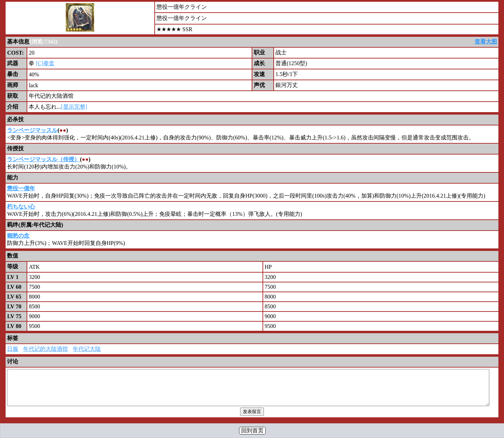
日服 (13, 349)
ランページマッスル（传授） (43, 159)
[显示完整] (74, 107)
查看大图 (486, 42)
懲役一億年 (21, 188)
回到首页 (252, 430)
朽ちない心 (21, 207)
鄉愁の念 (18, 236)
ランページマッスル (32, 130)
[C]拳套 (45, 63)
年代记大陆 (87, 349)
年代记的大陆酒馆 (45, 349)
